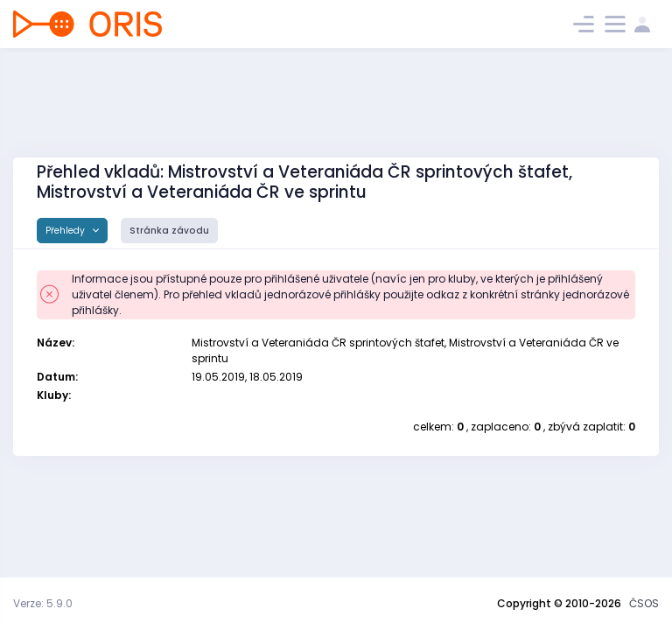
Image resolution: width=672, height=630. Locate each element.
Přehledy (66, 231)
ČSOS (644, 603)
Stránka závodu (169, 231)
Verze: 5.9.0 (43, 603)
